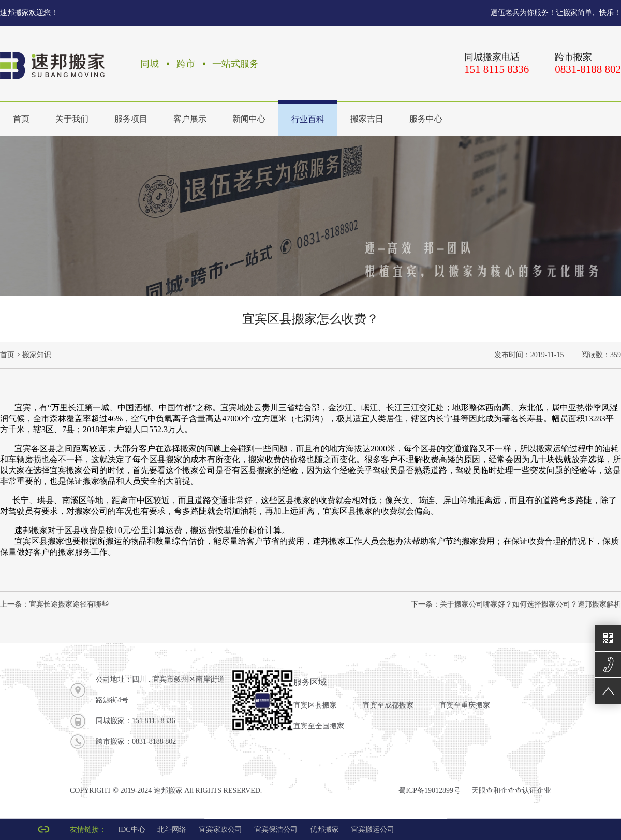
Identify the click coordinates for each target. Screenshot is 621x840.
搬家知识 (37, 355)
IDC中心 (132, 829)
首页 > (10, 355)
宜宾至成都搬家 (388, 705)
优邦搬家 (324, 829)
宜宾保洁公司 (276, 829)
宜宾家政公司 (220, 829)
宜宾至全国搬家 (319, 726)
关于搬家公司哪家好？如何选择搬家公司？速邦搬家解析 (530, 604)
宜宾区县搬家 (315, 705)
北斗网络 (172, 829)
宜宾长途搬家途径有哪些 (69, 604)
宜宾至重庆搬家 (465, 705)
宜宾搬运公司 (373, 829)
